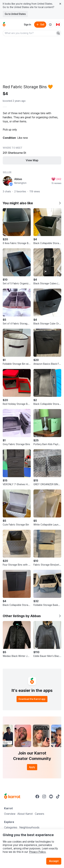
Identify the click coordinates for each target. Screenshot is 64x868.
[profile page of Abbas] (8, 181)
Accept (54, 861)
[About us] (50, 25)
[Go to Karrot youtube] (51, 796)
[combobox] (29, 33)
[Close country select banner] (60, 4)
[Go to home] (4, 25)
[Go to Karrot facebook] (37, 796)
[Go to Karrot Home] (12, 796)
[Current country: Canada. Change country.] (58, 25)
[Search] (58, 33)
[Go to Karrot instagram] (44, 796)
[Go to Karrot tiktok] (58, 796)
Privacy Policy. (38, 852)
